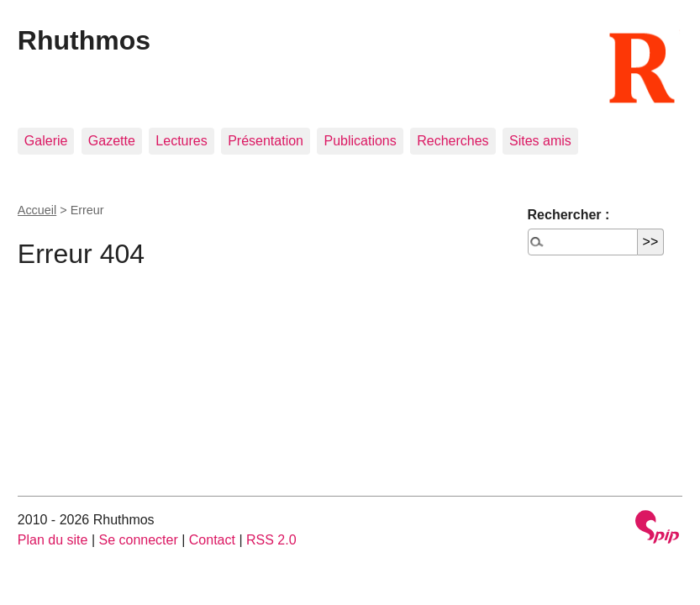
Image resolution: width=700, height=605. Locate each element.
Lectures (181, 141)
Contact (212, 540)
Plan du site (53, 540)
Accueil (37, 210)
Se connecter (138, 540)
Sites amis (540, 141)
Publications (360, 141)
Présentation (266, 141)
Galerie (46, 141)
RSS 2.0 (271, 540)
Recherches (453, 141)
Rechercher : (569, 215)
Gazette (112, 141)
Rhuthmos (84, 40)
